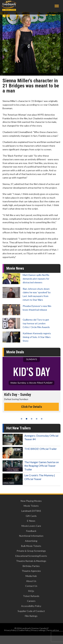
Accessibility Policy (31, 606)
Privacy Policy (10, 630)
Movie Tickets (31, 506)
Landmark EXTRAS (31, 511)
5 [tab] (42, 419)
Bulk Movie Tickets (31, 546)
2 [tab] (27, 419)
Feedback (31, 531)
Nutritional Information (31, 536)
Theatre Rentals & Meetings (31, 561)
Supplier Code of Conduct (31, 611)
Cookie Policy (24, 630)
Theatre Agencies (31, 571)
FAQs (31, 591)
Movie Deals (15, 352)
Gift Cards (31, 516)
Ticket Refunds (31, 596)
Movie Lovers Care (31, 526)
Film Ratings (31, 616)
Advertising (31, 541)
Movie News (15, 268)
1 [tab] (22, 419)
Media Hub (31, 576)
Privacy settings (38, 630)
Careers (31, 601)
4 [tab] (37, 419)
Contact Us (31, 586)
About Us (31, 581)
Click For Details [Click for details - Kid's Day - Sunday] (32, 407)
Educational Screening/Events (31, 556)
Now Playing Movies (31, 501)
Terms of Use (53, 630)
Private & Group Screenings (31, 551)
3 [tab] (32, 419)
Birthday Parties (31, 566)
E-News (31, 521)
